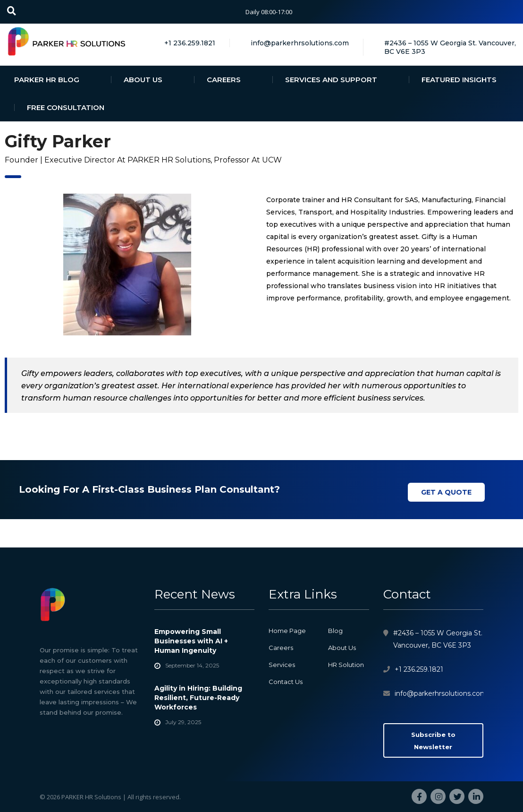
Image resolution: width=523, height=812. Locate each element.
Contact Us (286, 682)
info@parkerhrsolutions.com (441, 693)
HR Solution (346, 665)
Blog (335, 631)
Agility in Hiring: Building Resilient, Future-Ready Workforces (198, 698)
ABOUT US (143, 80)
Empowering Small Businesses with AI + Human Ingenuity (191, 641)
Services (282, 665)
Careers (281, 648)
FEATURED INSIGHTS (459, 80)
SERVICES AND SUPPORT (331, 80)
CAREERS (224, 80)
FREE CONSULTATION (66, 107)
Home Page (287, 631)
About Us (342, 648)
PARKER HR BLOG (47, 80)
